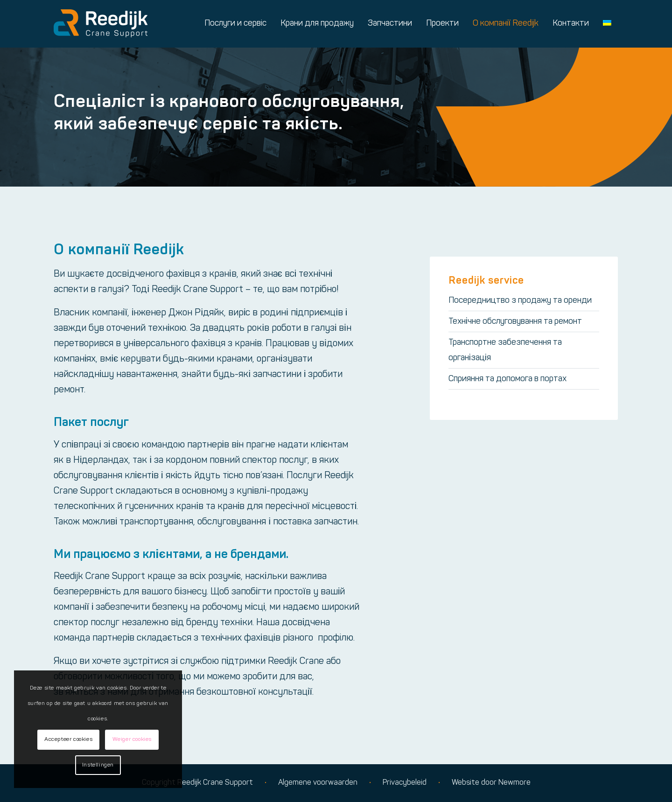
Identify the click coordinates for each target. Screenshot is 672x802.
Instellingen (98, 765)
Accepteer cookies (68, 739)
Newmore (514, 783)
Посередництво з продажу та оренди (520, 301)
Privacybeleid (405, 783)
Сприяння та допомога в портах (507, 379)
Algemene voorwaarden (318, 783)
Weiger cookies (132, 739)
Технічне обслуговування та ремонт (515, 322)
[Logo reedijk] (101, 24)
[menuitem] (235, 24)
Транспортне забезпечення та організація (505, 350)
